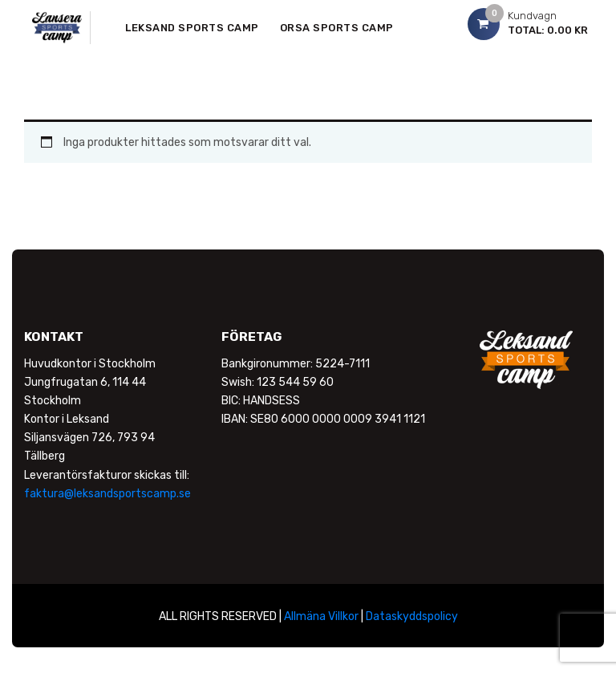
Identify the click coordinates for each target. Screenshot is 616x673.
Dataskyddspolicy (412, 616)
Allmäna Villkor (321, 616)
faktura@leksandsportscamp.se (107, 494)
